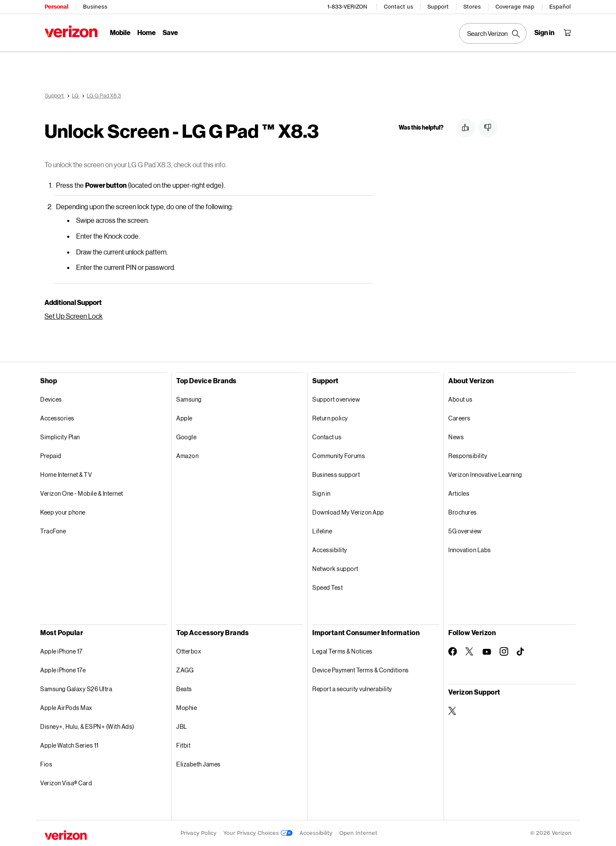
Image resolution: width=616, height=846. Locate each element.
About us (460, 399)
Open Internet (358, 833)
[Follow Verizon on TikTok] (521, 652)
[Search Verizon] (493, 33)
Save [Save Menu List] (170, 32)
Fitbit (183, 745)
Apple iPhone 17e (63, 670)
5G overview (465, 531)
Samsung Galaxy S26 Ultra (76, 689)
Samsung (189, 399)
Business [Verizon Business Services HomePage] (95, 7)
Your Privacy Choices (258, 833)
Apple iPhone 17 (61, 651)
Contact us (398, 7)
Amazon (187, 456)
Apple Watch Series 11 (70, 745)
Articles (459, 493)
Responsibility (468, 456)
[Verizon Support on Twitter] (453, 711)
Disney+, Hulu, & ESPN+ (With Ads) (87, 726)
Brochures (463, 512)
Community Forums (339, 456)
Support (438, 7)
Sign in (321, 493)
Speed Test (327, 587)
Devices (51, 399)
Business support (336, 475)
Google (186, 437)
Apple (184, 418)
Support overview (336, 399)
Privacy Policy (198, 833)
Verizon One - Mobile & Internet (82, 493)
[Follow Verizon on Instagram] (504, 651)
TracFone (53, 531)
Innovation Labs (470, 550)
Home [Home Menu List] (147, 32)
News (456, 437)
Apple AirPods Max (66, 708)
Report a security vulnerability (352, 689)
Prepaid (51, 456)
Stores (472, 7)
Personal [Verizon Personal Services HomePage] (56, 7)
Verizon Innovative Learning (485, 475)
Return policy (330, 418)
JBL (182, 726)
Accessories (57, 418)
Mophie (187, 708)
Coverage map (515, 7)
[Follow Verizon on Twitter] (470, 651)
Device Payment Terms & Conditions (361, 670)
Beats (184, 689)
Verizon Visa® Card (66, 783)
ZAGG (185, 670)
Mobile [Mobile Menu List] (120, 32)
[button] (465, 128)
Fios (46, 764)
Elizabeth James (198, 764)
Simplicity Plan (60, 437)
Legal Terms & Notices (342, 651)
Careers (459, 418)
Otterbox (189, 651)
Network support (335, 569)
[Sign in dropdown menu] (544, 33)
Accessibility (330, 550)
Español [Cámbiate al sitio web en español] (560, 7)
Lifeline (322, 531)
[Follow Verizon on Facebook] (453, 651)
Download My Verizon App (348, 512)
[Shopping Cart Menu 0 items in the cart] (567, 33)
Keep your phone (63, 512)
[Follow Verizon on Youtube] (487, 652)
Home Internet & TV (66, 475)
